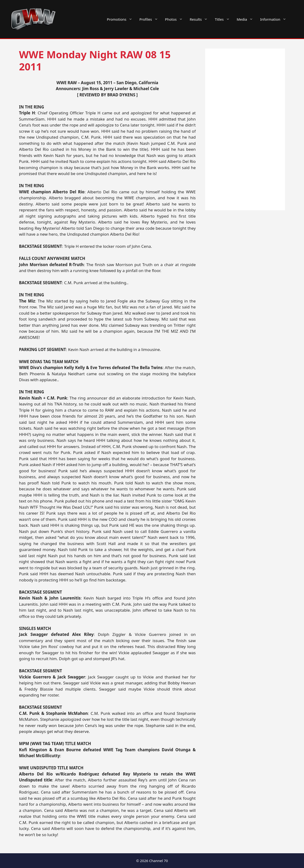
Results (201, 19)
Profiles (150, 19)
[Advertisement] (245, 129)
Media (247, 19)
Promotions (121, 19)
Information (275, 19)
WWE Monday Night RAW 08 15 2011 (95, 60)
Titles (224, 19)
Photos (176, 19)
